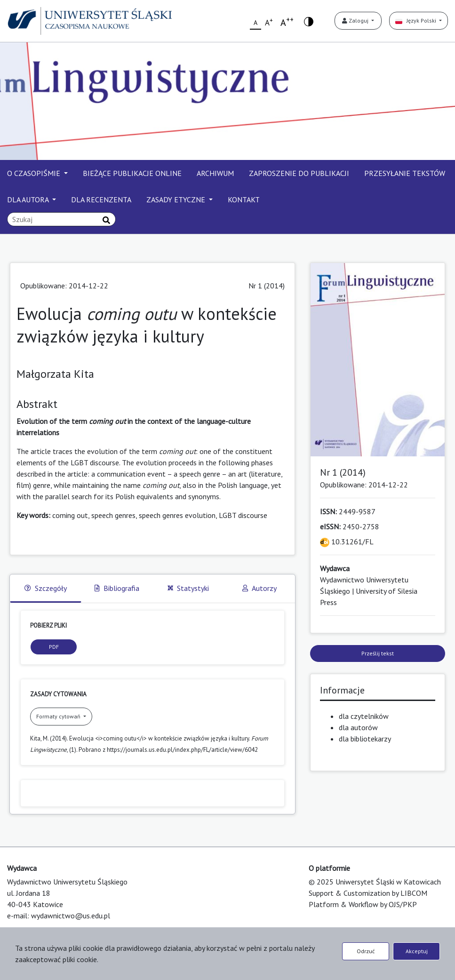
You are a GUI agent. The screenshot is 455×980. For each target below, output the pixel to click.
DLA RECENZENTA (101, 199)
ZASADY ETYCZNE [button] (177, 199)
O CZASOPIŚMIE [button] (35, 173)
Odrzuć (366, 951)
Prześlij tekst (378, 653)
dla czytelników (364, 716)
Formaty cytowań (59, 716)
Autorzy (259, 588)
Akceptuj (417, 951)
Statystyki (188, 588)
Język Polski (416, 20)
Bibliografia (117, 588)
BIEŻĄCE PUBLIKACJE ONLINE (132, 173)
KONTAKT (244, 199)
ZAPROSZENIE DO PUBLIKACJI (299, 173)
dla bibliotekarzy (365, 739)
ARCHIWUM (215, 173)
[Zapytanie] (61, 219)
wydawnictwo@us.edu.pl (71, 916)
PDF (54, 647)
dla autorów (358, 727)
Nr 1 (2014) (267, 286)
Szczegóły (46, 588)
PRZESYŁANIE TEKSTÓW (405, 173)
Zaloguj (356, 20)
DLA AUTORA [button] (29, 199)
